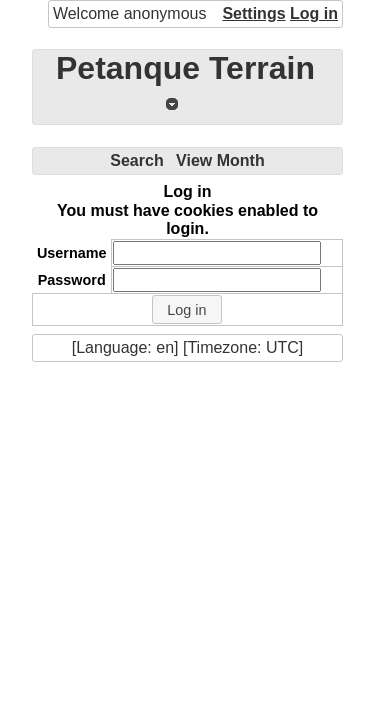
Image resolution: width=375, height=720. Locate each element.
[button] (187, 310)
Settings (253, 13)
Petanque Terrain (185, 68)
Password (72, 280)
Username (72, 253)
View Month (220, 160)
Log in (314, 13)
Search (136, 160)
